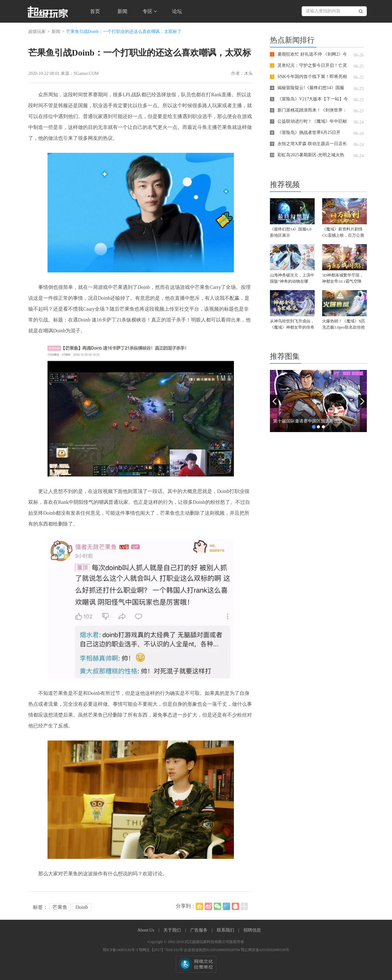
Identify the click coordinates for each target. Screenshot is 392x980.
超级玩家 (37, 32)
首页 (95, 11)
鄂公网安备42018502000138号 (265, 950)
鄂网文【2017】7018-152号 (161, 950)
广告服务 (199, 930)
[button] (274, 401)
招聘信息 (252, 930)
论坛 (177, 11)
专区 (150, 11)
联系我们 (226, 930)
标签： (40, 907)
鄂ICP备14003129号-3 (121, 950)
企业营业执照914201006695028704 (212, 950)
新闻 (122, 11)
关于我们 (173, 930)
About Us (146, 930)
